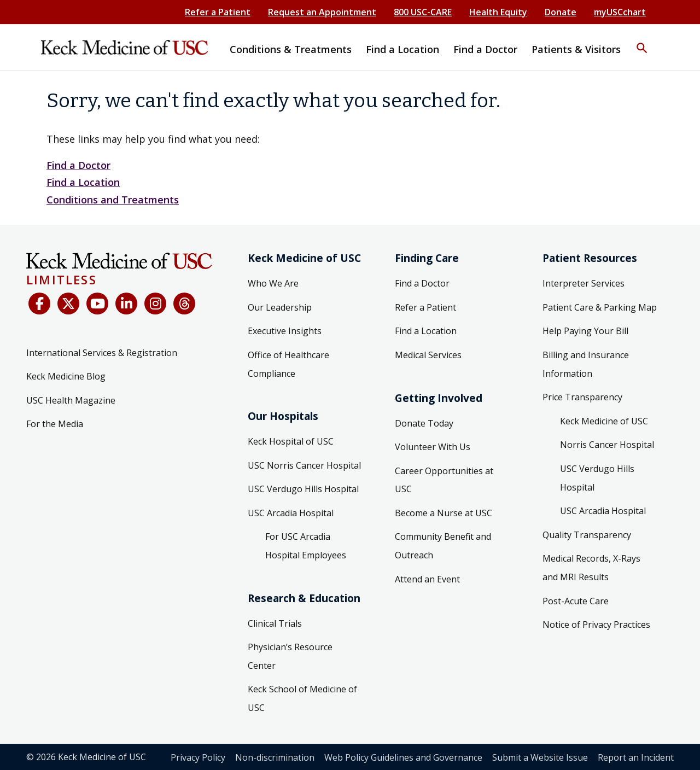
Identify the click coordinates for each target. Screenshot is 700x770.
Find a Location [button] (402, 49)
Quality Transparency (587, 535)
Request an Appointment (322, 12)
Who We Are (273, 283)
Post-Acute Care (576, 601)
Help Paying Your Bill (585, 331)
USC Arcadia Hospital (291, 513)
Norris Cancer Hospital (607, 445)
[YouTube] (97, 304)
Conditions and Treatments (113, 200)
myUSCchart (620, 12)
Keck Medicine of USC (604, 421)
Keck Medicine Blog (66, 376)
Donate (561, 12)
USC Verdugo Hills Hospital (303, 489)
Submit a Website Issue (540, 757)
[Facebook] (39, 304)
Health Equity (498, 12)
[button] (642, 41)
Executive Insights (285, 331)
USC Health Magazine (71, 400)
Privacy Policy (198, 757)
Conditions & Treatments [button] (291, 49)
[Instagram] (155, 304)
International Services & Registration (102, 353)
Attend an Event (427, 579)
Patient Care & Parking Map (600, 307)
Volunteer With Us (433, 447)
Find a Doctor (78, 165)
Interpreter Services (584, 283)
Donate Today (424, 423)
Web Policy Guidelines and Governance (403, 757)
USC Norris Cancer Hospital (304, 465)
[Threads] (184, 304)
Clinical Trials (275, 623)
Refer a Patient (218, 12)
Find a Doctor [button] (485, 49)
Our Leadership (280, 307)
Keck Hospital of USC (291, 441)
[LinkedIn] (126, 304)
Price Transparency (582, 397)
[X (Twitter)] (68, 304)
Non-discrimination (275, 757)
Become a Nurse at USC (444, 513)
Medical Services (428, 355)
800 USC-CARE (423, 12)
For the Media (55, 424)
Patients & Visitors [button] (576, 49)
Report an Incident (636, 757)
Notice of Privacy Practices (596, 625)
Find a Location (83, 182)
